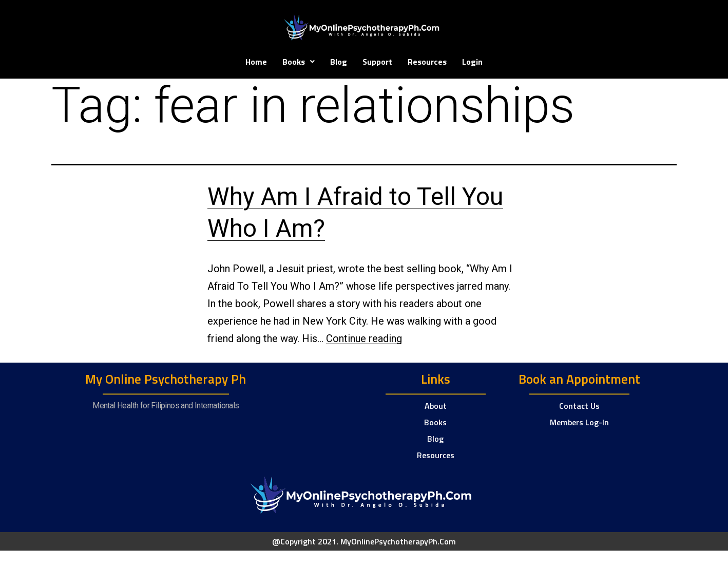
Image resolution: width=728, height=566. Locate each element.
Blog (339, 62)
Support (377, 62)
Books (299, 62)
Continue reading (364, 338)
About (436, 406)
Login (472, 62)
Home (256, 62)
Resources (427, 62)
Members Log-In (579, 422)
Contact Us (579, 406)
